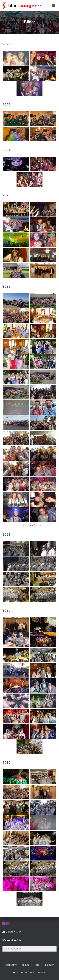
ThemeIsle (41, 973)
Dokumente (11, 965)
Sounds (26, 965)
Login (37, 965)
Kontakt (49, 965)
